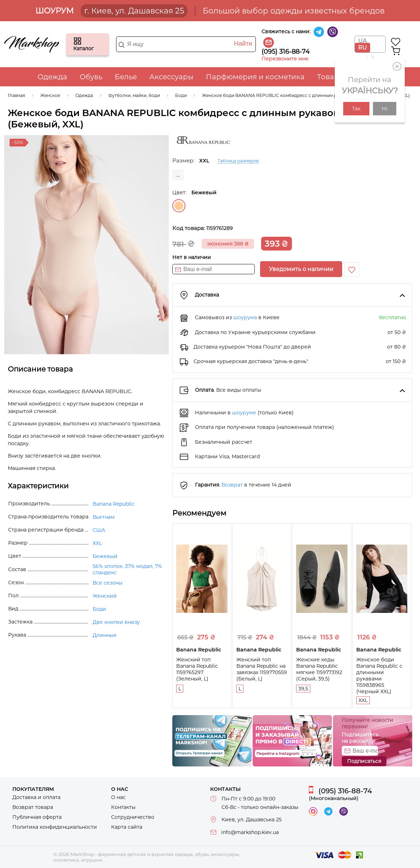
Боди (99, 609)
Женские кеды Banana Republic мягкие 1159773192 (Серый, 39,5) (319, 669)
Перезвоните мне (285, 59)
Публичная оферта (37, 817)
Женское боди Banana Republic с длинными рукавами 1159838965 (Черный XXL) (379, 676)
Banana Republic (114, 504)
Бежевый (179, 206)
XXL (363, 700)
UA (362, 41)
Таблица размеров (238, 161)
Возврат (232, 485)
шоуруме (244, 413)
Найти (243, 44)
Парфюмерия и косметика (255, 77)
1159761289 (220, 228)
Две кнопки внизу (116, 622)
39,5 (303, 689)
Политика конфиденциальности (55, 827)
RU (363, 48)
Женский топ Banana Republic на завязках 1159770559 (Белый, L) (262, 669)
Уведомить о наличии (301, 269)
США (99, 530)
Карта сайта (127, 827)
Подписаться (364, 761)
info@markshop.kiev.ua (250, 832)
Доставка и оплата (36, 797)
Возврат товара (33, 807)
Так (356, 109)
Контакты (123, 807)
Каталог (77, 41)
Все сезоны (108, 583)
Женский (105, 596)
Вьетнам (104, 517)
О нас (118, 797)
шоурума (245, 317)
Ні (385, 109)
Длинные (105, 635)
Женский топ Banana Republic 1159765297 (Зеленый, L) (197, 669)
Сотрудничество (133, 817)
